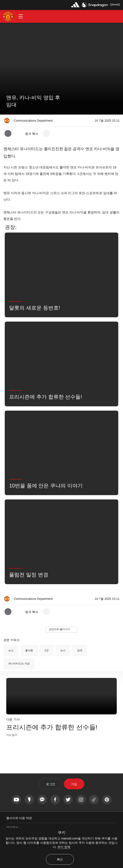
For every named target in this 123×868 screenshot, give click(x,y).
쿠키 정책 (64, 847)
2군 (47, 650)
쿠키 (62, 833)
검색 (80, 650)
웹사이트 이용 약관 (19, 818)
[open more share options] (46, 133)
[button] (21, 16)
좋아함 (29, 650)
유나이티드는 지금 (19, 664)
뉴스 (11, 650)
